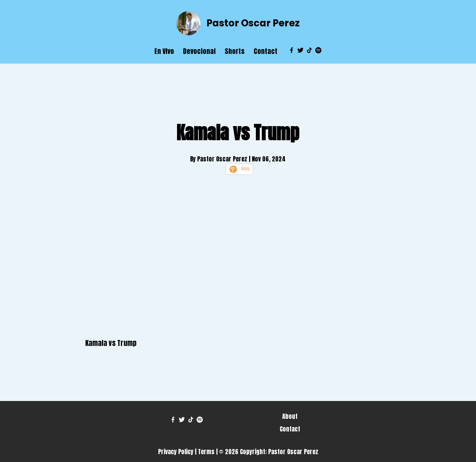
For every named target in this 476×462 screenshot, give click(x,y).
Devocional (199, 51)
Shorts (235, 51)
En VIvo (164, 51)
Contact (266, 51)
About (290, 416)
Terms (206, 452)
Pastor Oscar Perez (253, 23)
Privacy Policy (176, 452)
